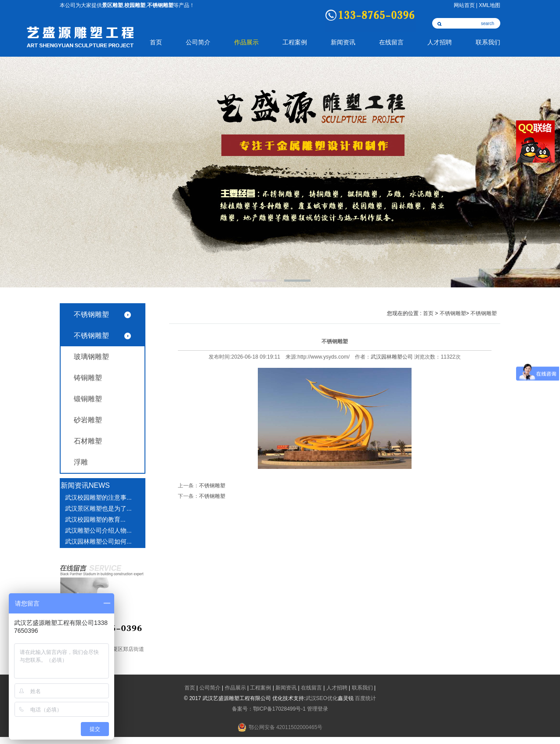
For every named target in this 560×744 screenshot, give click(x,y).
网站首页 (464, 5)
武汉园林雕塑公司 (392, 357)
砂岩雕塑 (88, 420)
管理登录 (318, 709)
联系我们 (488, 42)
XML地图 (490, 5)
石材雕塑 (88, 441)
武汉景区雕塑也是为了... (98, 508)
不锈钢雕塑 (91, 314)
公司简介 (198, 42)
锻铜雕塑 (88, 399)
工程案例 (295, 42)
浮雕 (81, 462)
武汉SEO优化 (322, 698)
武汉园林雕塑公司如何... (98, 541)
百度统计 (365, 698)
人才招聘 (440, 42)
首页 (156, 42)
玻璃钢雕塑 (91, 357)
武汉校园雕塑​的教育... (95, 519)
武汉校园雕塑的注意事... (98, 497)
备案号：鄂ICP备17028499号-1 (269, 709)
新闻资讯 (343, 42)
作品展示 (246, 42)
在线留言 (391, 42)
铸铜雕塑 (88, 378)
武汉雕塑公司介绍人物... (98, 530)
